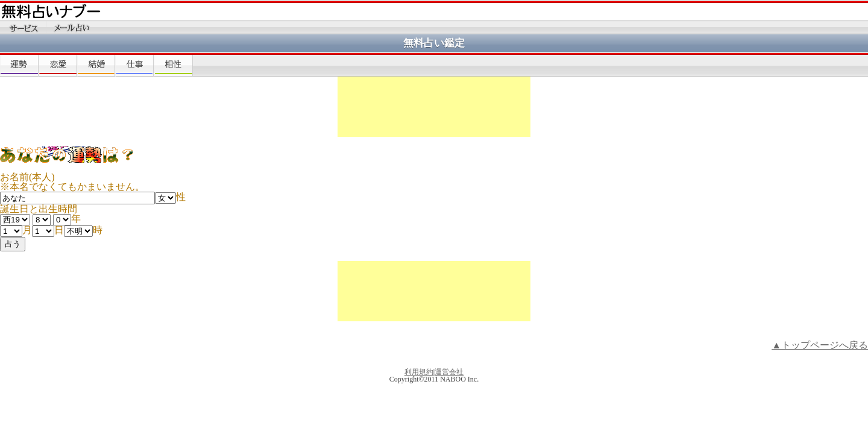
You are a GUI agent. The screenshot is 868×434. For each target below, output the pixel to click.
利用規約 (419, 372)
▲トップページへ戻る (820, 345)
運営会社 (449, 372)
